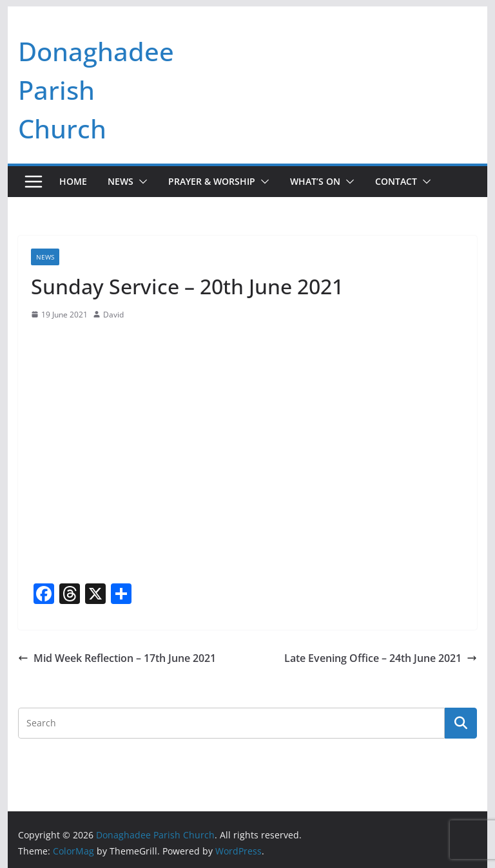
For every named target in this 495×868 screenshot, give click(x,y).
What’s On (315, 181)
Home (73, 181)
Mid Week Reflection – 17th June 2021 (117, 658)
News (121, 181)
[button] (141, 182)
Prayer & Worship (212, 181)
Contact (396, 181)
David (113, 315)
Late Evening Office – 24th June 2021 (381, 658)
